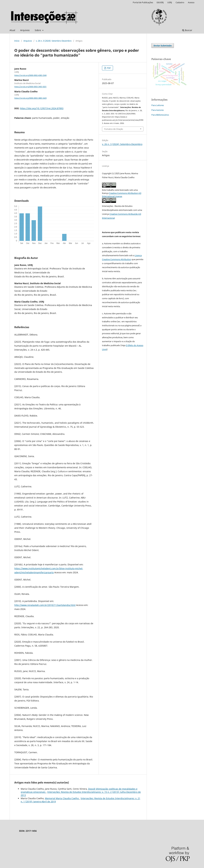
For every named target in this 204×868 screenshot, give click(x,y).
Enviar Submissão (163, 46)
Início (17, 41)
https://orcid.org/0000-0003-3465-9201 (30, 87)
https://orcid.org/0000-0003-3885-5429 (30, 98)
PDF (109, 68)
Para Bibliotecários (160, 115)
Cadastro (180, 2)
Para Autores (158, 110)
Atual (12, 30)
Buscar (187, 30)
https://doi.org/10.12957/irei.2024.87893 (42, 108)
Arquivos (25, 30)
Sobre (38, 30)
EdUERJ (160, 2)
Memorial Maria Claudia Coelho (62, 798)
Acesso (191, 2)
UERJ (170, 2)
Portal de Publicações (143, 2)
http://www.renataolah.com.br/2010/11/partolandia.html (45, 605)
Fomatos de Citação (114, 129)
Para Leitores (158, 105)
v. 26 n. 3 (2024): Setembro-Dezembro (54, 41)
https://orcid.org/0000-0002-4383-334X (30, 75)
